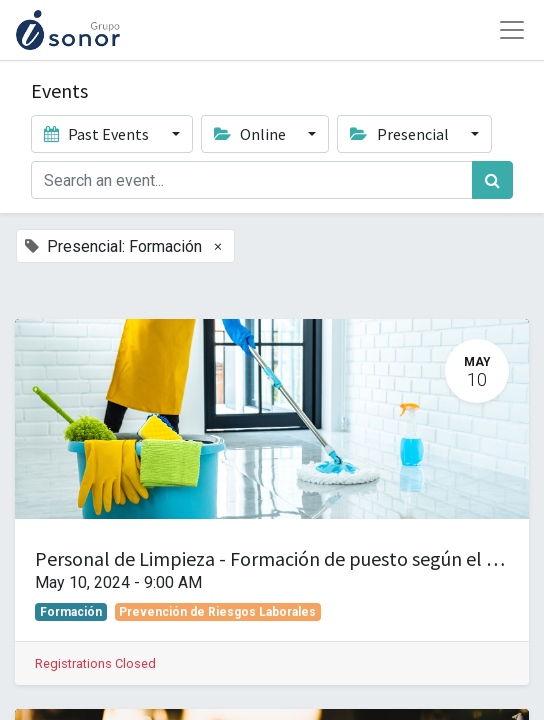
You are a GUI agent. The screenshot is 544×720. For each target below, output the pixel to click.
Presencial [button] (400, 134)
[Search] (492, 180)
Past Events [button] (98, 134)
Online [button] (251, 134)
